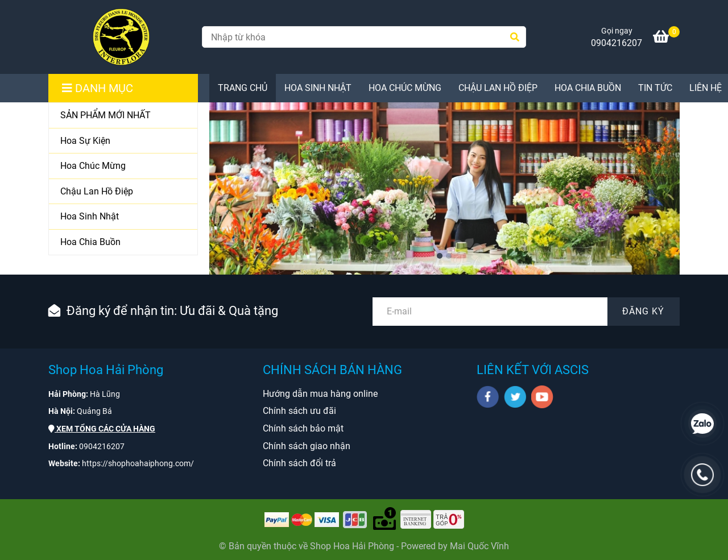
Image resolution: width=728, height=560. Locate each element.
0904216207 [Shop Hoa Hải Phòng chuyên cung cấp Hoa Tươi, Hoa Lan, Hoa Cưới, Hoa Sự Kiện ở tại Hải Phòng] (617, 43)
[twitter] (515, 397)
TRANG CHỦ (243, 88)
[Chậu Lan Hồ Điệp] (123, 192)
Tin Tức (655, 88)
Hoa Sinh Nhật (318, 88)
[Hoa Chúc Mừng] (123, 166)
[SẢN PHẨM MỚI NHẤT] (123, 116)
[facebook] (488, 397)
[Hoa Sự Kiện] (123, 141)
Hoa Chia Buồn (588, 88)
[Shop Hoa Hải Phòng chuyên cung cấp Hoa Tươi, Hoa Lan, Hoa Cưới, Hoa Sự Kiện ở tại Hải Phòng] (666, 38)
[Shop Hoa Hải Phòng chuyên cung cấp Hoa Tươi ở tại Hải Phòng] (121, 37)
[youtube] (542, 397)
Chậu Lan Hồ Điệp (498, 88)
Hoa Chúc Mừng (405, 88)
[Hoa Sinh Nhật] (123, 217)
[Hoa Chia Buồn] (123, 242)
